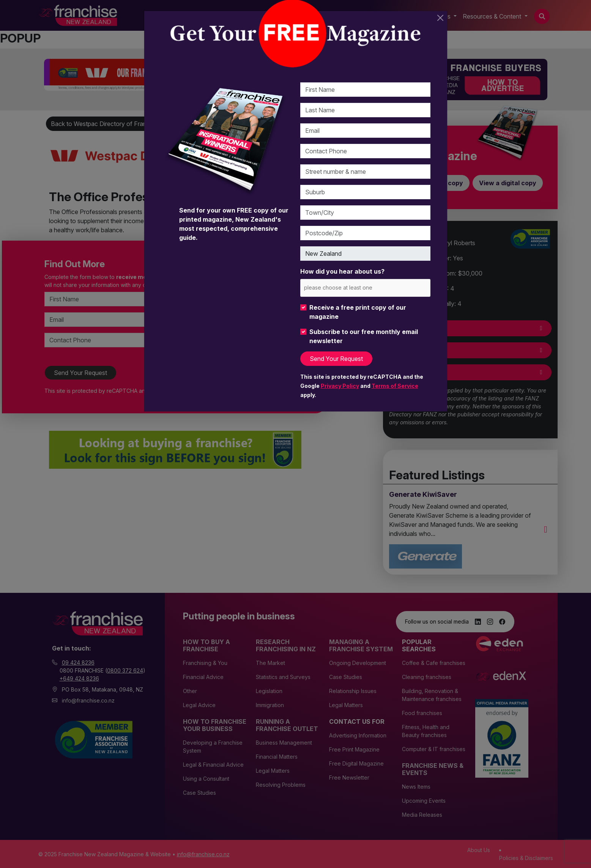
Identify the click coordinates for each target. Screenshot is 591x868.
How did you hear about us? (342, 271)
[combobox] (365, 288)
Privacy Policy (340, 386)
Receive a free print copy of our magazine (358, 312)
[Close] (440, 18)
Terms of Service (395, 386)
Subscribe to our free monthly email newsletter (364, 336)
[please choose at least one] (349, 287)
